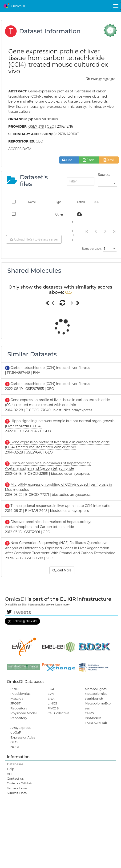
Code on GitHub (19, 783)
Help (11, 769)
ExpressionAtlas (23, 737)
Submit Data (17, 793)
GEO (14, 742)
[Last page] (115, 231)
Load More (62, 570)
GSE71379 (36, 126)
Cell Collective (58, 713)
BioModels (93, 718)
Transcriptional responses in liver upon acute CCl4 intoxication (61, 506)
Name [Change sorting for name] (32, 202)
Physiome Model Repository (23, 715)
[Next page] (105, 231)
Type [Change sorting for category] (58, 202)
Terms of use (17, 788)
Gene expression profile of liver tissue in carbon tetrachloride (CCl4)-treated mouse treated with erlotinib (57, 445)
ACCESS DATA (20, 149)
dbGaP (16, 732)
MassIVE (17, 699)
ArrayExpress (20, 728)
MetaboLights (96, 689)
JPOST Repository (19, 706)
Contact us (15, 778)
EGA (51, 689)
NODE (15, 747)
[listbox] (107, 183)
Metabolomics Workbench (96, 696)
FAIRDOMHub (96, 723)
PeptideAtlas (20, 694)
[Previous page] (96, 231)
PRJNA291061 (68, 134)
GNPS (89, 713)
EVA (51, 694)
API (10, 774)
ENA (51, 699)
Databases (15, 764)
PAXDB (53, 708)
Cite (69, 160)
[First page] (86, 231)
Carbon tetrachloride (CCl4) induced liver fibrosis (50, 368)
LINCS (52, 703)
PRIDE (15, 689)
